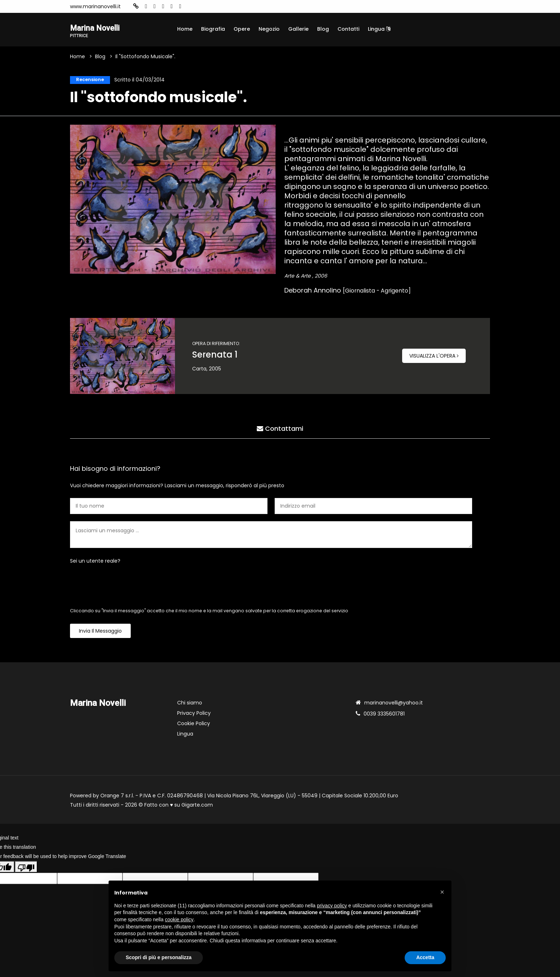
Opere (242, 29)
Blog (323, 29)
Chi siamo (190, 705)
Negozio (269, 29)
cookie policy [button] (179, 919)
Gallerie (298, 29)
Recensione (88, 81)
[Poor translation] (26, 869)
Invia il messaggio (100, 633)
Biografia (213, 29)
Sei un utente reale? (95, 563)
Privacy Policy (194, 715)
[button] (442, 892)
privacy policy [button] (332, 906)
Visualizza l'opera (434, 358)
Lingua (379, 29)
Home (185, 29)
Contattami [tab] (280, 428)
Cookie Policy (194, 726)
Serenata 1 (215, 357)
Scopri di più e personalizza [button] (159, 957)
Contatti (348, 29)
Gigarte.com (197, 807)
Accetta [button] (425, 957)
